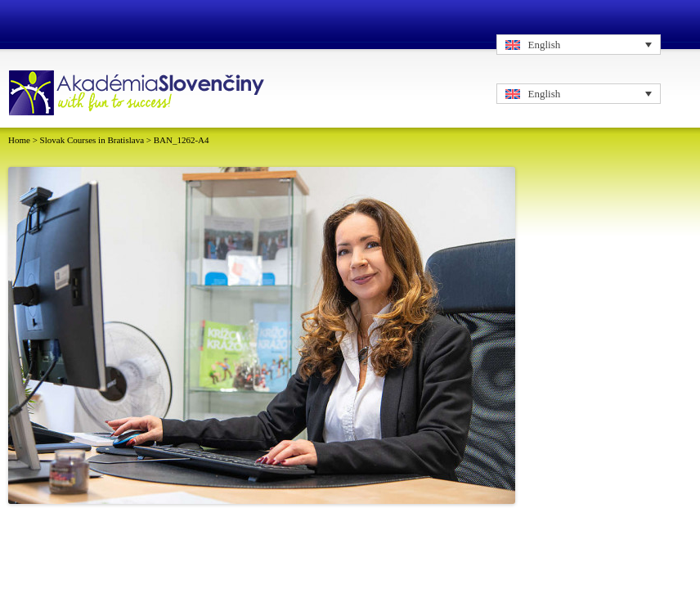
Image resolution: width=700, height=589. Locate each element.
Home (19, 140)
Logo (138, 94)
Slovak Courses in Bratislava (92, 140)
